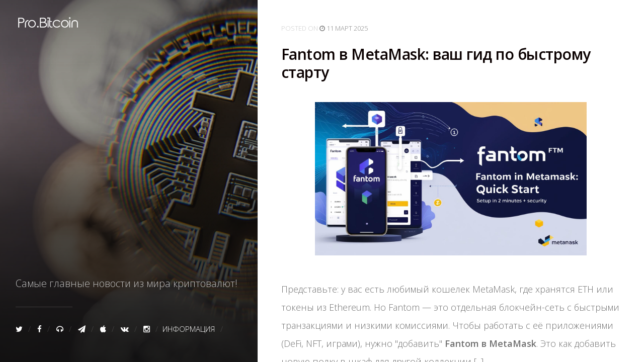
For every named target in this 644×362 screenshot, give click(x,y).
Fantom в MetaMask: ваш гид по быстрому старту (436, 63)
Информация (189, 329)
